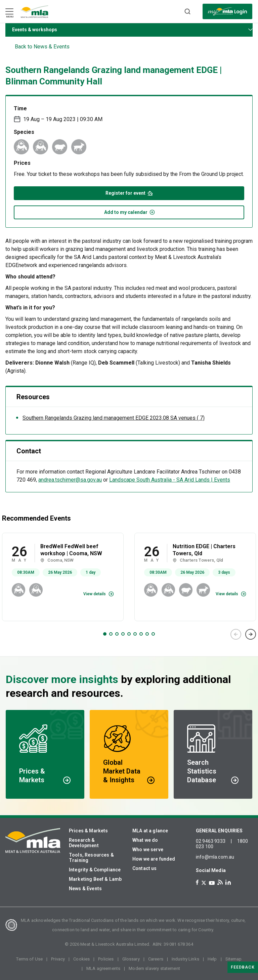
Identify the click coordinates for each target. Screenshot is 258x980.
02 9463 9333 (211, 841)
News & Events (85, 889)
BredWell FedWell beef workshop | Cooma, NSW (71, 550)
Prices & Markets (88, 831)
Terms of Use (29, 959)
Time (20, 108)
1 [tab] (105, 634)
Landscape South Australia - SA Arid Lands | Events (170, 480)
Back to (42, 47)
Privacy (58, 959)
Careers (156, 959)
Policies (106, 959)
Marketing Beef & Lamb (95, 879)
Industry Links (185, 959)
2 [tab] (111, 634)
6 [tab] (135, 634)
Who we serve (148, 850)
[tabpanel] (63, 577)
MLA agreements (103, 968)
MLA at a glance (150, 831)
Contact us (145, 868)
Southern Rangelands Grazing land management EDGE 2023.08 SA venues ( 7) (114, 418)
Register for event (129, 193)
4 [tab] (123, 634)
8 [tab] (147, 634)
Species (24, 132)
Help (212, 959)
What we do (145, 840)
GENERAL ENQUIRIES (219, 831)
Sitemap (234, 959)
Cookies (81, 959)
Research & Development (84, 843)
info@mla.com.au (215, 857)
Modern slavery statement (154, 968)
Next (251, 634)
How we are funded (154, 859)
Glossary (131, 959)
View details (95, 594)
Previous (236, 634)
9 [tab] (153, 634)
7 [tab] (141, 634)
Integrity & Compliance (95, 870)
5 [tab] (129, 634)
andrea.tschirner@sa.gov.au (70, 480)
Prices (22, 163)
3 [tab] (117, 634)
